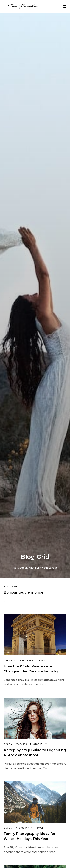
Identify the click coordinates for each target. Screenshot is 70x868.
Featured (21, 744)
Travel (42, 660)
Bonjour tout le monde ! (24, 592)
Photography (26, 660)
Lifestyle (9, 660)
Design (8, 744)
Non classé (11, 587)
